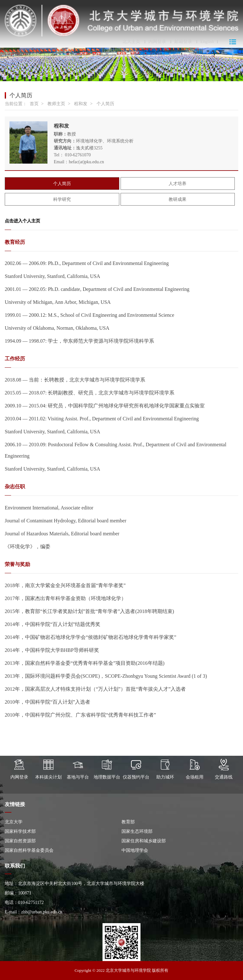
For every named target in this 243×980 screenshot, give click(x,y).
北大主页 (131, 42)
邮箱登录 (183, 42)
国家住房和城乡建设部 (144, 841)
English (207, 42)
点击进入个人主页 (22, 221)
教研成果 (178, 199)
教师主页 (56, 104)
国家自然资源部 (20, 841)
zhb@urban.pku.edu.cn (42, 912)
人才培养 (178, 184)
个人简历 (105, 104)
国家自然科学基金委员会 (29, 850)
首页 (34, 104)
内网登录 (157, 42)
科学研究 (62, 199)
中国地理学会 (135, 850)
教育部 (128, 822)
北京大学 (14, 822)
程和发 (81, 104)
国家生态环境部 (137, 831)
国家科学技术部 (20, 831)
